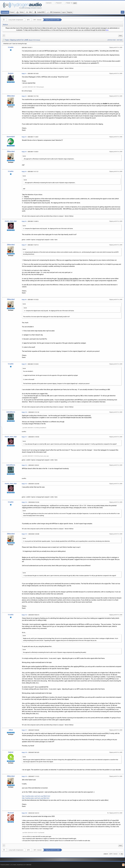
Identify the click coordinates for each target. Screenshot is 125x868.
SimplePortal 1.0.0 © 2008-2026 (24, 865)
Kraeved (11, 813)
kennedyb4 (11, 137)
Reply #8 (24, 300)
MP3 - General (37, 20)
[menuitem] (120, 36)
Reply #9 (24, 364)
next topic (120, 40)
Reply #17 (24, 730)
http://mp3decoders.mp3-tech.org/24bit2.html (36, 796)
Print (120, 36)
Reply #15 (24, 534)
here (107, 30)
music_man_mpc (11, 221)
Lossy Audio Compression (16, 20)
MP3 (28, 20)
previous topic (112, 40)
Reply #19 (24, 776)
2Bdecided (11, 96)
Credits (14, 865)
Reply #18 (24, 752)
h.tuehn (11, 47)
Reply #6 (24, 221)
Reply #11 (24, 437)
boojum (11, 73)
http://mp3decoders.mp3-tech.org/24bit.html (36, 798)
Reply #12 (24, 465)
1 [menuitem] (4, 36)
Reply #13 (24, 484)
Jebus (11, 730)
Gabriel (11, 752)
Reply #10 (24, 412)
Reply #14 (24, 502)
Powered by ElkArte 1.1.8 (6, 865)
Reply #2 (24, 96)
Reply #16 (24, 615)
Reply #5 (24, 172)
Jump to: (106, 854)
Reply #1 (24, 74)
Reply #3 (24, 137)
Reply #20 (24, 813)
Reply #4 (24, 152)
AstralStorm (11, 412)
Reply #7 (24, 245)
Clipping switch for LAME (52, 20)
